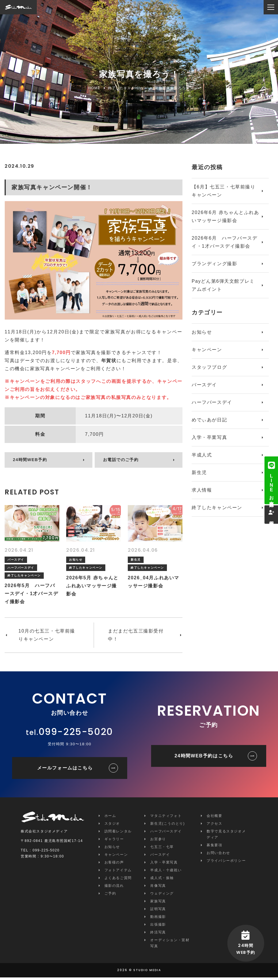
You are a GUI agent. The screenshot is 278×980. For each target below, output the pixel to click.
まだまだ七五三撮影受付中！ (136, 638)
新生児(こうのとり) (167, 826)
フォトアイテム (118, 873)
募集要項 (214, 848)
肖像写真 (158, 888)
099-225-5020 (76, 734)
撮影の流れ (114, 888)
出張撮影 (158, 927)
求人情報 (202, 490)
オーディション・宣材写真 (170, 946)
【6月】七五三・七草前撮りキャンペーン (224, 191)
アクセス (214, 826)
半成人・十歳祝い (166, 873)
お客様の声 (114, 865)
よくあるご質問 (118, 880)
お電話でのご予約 (124, 462)
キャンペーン (207, 350)
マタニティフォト (166, 818)
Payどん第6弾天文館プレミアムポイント (223, 285)
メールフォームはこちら (65, 770)
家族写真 (158, 904)
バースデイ (204, 385)
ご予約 (110, 896)
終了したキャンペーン (217, 508)
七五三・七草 (162, 849)
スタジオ (112, 826)
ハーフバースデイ (212, 402)
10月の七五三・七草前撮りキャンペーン (47, 638)
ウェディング (162, 896)
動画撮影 (158, 919)
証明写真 (158, 912)
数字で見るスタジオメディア (226, 837)
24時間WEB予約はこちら (204, 758)
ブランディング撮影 (214, 264)
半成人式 (202, 455)
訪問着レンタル (118, 834)
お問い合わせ (218, 855)
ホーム (110, 818)
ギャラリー (114, 842)
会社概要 (214, 818)
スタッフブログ (209, 367)
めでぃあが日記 (209, 420)
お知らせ (202, 332)
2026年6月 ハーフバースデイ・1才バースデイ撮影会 (225, 242)
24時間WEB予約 (33, 462)
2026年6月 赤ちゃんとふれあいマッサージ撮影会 (225, 216)
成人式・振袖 (162, 880)
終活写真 (158, 935)
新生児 (199, 472)
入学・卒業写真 (209, 437)
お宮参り (158, 842)
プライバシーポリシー (226, 863)
